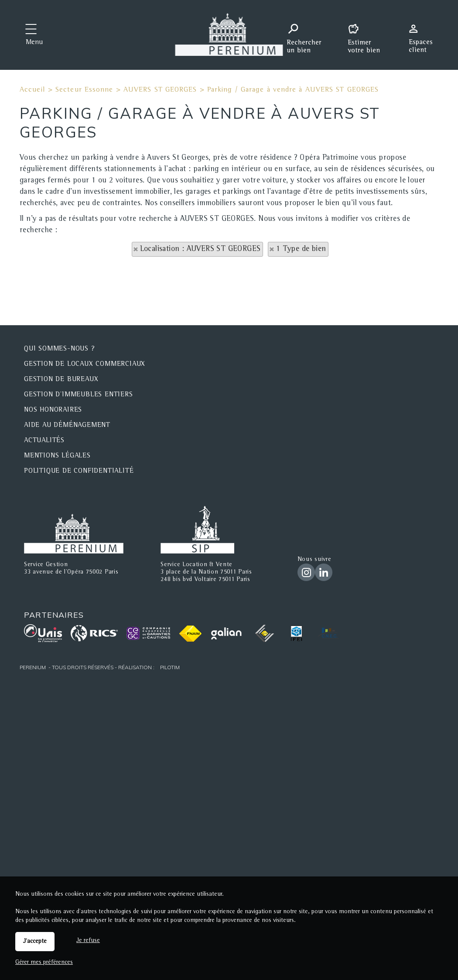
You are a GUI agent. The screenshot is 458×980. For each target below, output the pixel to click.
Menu (34, 43)
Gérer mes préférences (44, 963)
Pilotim (170, 667)
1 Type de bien (301, 249)
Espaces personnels (424, 34)
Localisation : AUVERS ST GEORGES (200, 249)
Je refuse (88, 941)
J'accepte (35, 942)
